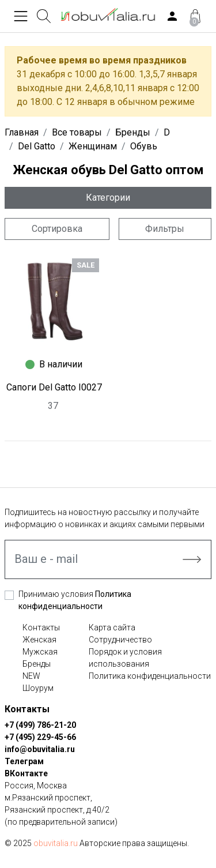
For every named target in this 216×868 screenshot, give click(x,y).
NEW (31, 676)
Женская (39, 640)
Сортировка (57, 229)
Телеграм (24, 761)
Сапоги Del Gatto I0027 (54, 387)
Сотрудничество (120, 640)
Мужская (40, 652)
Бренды (37, 664)
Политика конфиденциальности (150, 676)
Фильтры (165, 229)
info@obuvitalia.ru (40, 749)
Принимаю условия (75, 600)
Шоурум (38, 688)
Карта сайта (112, 627)
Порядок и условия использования (125, 658)
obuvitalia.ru (56, 843)
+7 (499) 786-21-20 (40, 725)
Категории (108, 198)
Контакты (41, 627)
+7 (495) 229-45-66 (40, 737)
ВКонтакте (26, 773)
